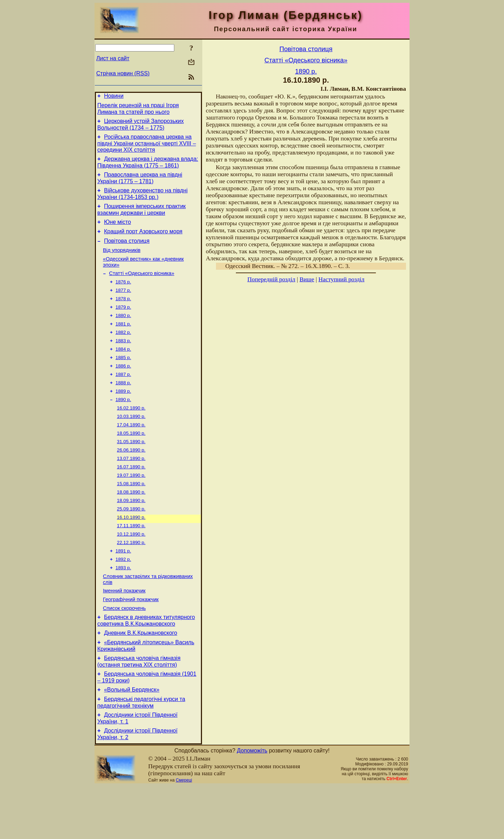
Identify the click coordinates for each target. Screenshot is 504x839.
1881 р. (123, 343)
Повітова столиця (127, 252)
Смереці (184, 833)
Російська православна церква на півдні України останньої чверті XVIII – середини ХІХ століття (147, 147)
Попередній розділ (271, 279)
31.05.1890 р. (131, 470)
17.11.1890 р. (131, 561)
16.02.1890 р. (131, 434)
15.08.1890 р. (131, 516)
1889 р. (123, 416)
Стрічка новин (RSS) (123, 73)
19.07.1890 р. (131, 507)
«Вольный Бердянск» (132, 739)
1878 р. (123, 315)
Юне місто (117, 231)
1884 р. (123, 370)
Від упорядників (122, 263)
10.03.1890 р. (131, 443)
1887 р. (123, 397)
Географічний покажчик (131, 642)
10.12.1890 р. (131, 570)
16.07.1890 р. (131, 498)
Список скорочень (124, 652)
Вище (307, 279)
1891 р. (123, 589)
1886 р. (123, 388)
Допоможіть (252, 803)
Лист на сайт (113, 58)
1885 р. (123, 379)
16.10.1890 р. (131, 552)
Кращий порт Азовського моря (143, 242)
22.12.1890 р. (131, 580)
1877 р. (123, 306)
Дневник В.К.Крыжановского (141, 678)
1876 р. (123, 297)
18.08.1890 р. (131, 525)
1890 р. (123, 425)
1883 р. (123, 361)
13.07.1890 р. (131, 489)
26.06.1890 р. (131, 479)
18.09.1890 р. (131, 534)
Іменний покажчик (124, 632)
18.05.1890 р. (131, 461)
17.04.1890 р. (131, 452)
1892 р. (123, 598)
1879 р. (123, 325)
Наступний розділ (341, 279)
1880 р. (123, 334)
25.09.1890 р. (131, 543)
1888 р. (123, 407)
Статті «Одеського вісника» (142, 288)
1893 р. (123, 607)
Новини (114, 97)
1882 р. (123, 352)
